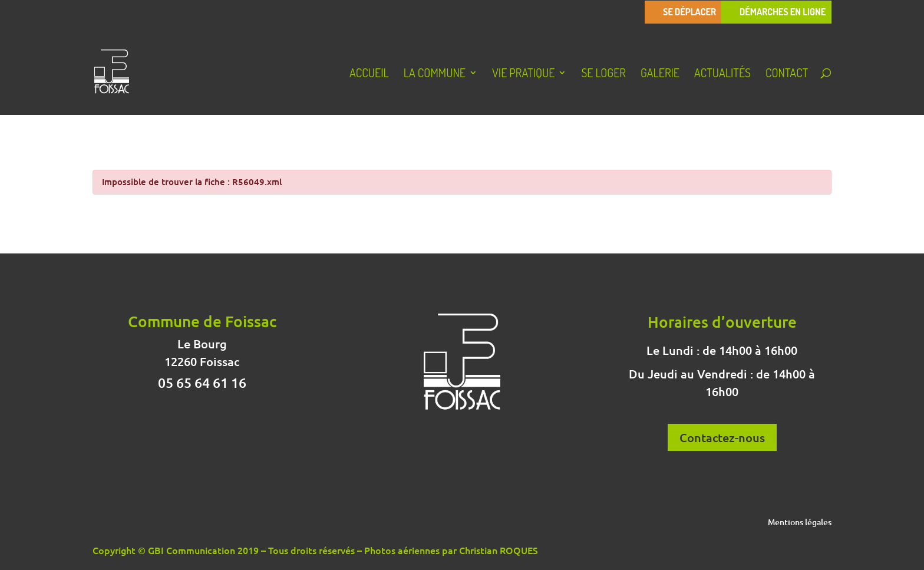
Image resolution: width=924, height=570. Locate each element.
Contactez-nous (722, 437)
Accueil (369, 74)
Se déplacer (689, 12)
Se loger (603, 74)
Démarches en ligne (783, 12)
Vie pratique (523, 74)
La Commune (435, 74)
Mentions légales (800, 523)
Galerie (660, 74)
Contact (787, 74)
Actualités (722, 74)
